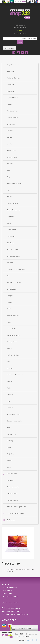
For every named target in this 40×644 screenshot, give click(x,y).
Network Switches (13, 316)
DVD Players (11, 329)
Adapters (10, 164)
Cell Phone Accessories (15, 375)
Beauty (9, 348)
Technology (11, 520)
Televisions (11, 71)
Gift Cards (11, 243)
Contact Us (10, 603)
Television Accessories (15, 184)
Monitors (10, 408)
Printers (10, 447)
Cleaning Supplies (13, 487)
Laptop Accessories (14, 256)
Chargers (10, 296)
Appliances (11, 263)
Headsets (10, 381)
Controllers (11, 217)
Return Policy (7, 590)
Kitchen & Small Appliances (16, 507)
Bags (9, 177)
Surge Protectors (13, 65)
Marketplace (11, 124)
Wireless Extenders (14, 335)
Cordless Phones (13, 118)
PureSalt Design (33, 640)
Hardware (10, 302)
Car (8, 276)
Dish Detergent (12, 494)
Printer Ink (11, 85)
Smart (9, 309)
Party (9, 388)
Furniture (10, 395)
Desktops (10, 131)
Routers (10, 461)
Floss (9, 401)
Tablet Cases (12, 151)
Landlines (10, 144)
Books (9, 223)
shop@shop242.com (12, 608)
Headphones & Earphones (16, 269)
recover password (20, 27)
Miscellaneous (12, 230)
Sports (9, 467)
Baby (9, 362)
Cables (9, 104)
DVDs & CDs (11, 434)
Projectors (10, 454)
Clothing (10, 441)
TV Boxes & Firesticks (15, 414)
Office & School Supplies (15, 513)
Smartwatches (12, 157)
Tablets (10, 197)
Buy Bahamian (12, 474)
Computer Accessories (15, 421)
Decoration (11, 236)
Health (9, 322)
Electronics (11, 480)
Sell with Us (6, 584)
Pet (8, 190)
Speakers (10, 137)
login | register (20, 25)
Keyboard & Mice (13, 355)
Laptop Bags (11, 289)
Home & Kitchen (13, 500)
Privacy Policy (7, 593)
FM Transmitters (13, 111)
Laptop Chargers (13, 98)
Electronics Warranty (10, 596)
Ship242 (20, 30)
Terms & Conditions (9, 587)
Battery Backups (13, 203)
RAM (8, 170)
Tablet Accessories (13, 210)
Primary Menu (10, 48)
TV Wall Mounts (12, 250)
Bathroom (10, 91)
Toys (9, 428)
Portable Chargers (13, 78)
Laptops (10, 368)
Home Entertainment (14, 283)
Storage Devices (13, 342)
